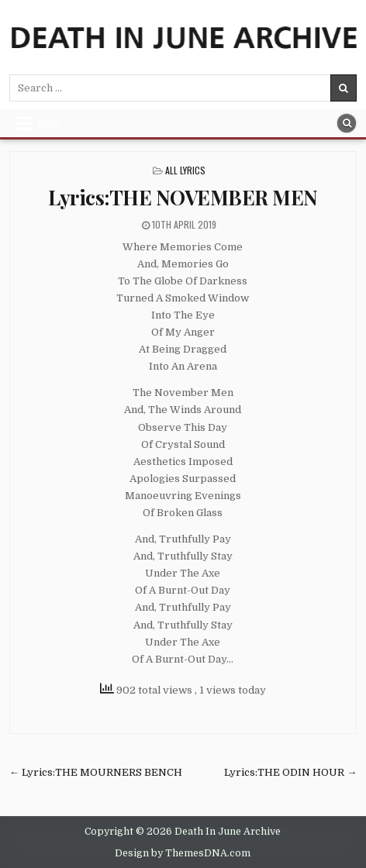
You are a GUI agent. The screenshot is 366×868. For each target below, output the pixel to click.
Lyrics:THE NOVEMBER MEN (183, 197)
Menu (49, 123)
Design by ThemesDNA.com (183, 853)
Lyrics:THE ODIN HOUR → (290, 772)
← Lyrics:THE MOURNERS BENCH (96, 772)
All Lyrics (185, 170)
